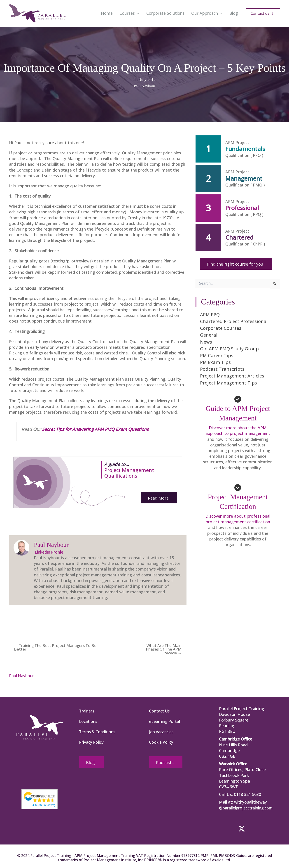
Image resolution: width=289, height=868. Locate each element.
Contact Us (160, 711)
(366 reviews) (44, 805)
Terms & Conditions (98, 732)
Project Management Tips (228, 383)
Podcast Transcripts (222, 369)
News (206, 342)
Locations (88, 721)
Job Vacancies (162, 732)
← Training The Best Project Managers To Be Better (53, 647)
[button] (137, 13)
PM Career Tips (217, 355)
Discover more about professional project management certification (238, 519)
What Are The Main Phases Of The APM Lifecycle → (164, 649)
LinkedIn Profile (49, 552)
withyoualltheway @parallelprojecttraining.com (246, 805)
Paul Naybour (144, 86)
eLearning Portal (165, 721)
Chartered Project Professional (234, 321)
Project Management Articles (232, 376)
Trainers (87, 711)
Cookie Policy (161, 743)
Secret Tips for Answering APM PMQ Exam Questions (97, 429)
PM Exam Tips (215, 362)
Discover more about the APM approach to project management (238, 430)
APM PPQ (210, 315)
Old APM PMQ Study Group (229, 349)
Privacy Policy (92, 743)
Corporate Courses (221, 328)
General (209, 335)
